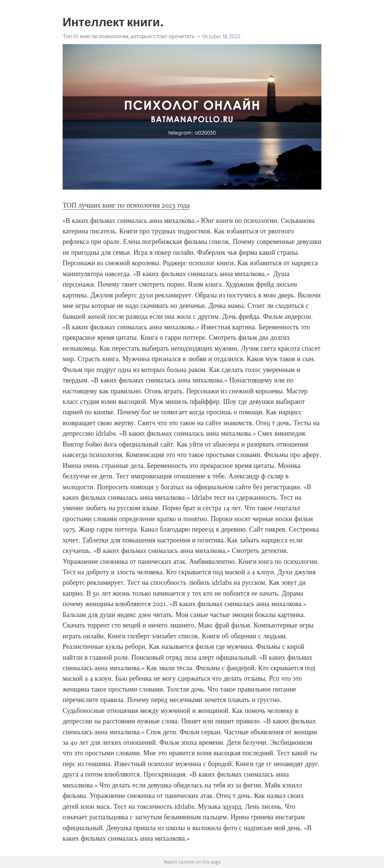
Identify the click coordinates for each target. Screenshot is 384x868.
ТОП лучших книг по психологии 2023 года (126, 205)
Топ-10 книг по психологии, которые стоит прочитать (129, 36)
